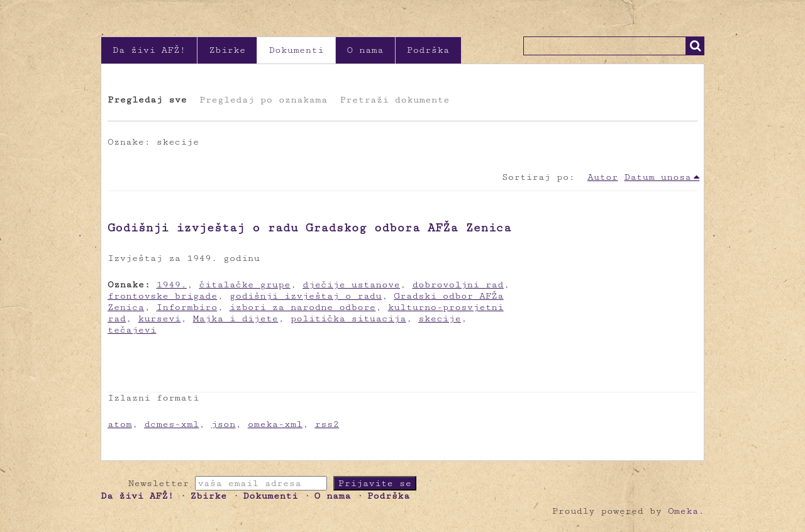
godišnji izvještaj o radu (306, 296)
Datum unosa (658, 177)
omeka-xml (275, 424)
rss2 (327, 424)
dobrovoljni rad (458, 285)
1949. (172, 285)
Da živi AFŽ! (149, 50)
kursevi (159, 319)
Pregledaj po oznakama (263, 100)
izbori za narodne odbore (303, 307)
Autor (602, 177)
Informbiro (187, 307)
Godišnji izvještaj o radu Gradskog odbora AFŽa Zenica (309, 228)
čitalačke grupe (244, 285)
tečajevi (132, 330)
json (224, 424)
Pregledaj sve (147, 100)
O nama (365, 50)
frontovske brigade (162, 296)
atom (120, 424)
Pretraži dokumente (394, 100)
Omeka (683, 511)
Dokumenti (296, 50)
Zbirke (227, 50)
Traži (695, 46)
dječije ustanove (351, 285)
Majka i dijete (236, 319)
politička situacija (348, 319)
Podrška (428, 50)
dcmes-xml (171, 424)
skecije (440, 319)
